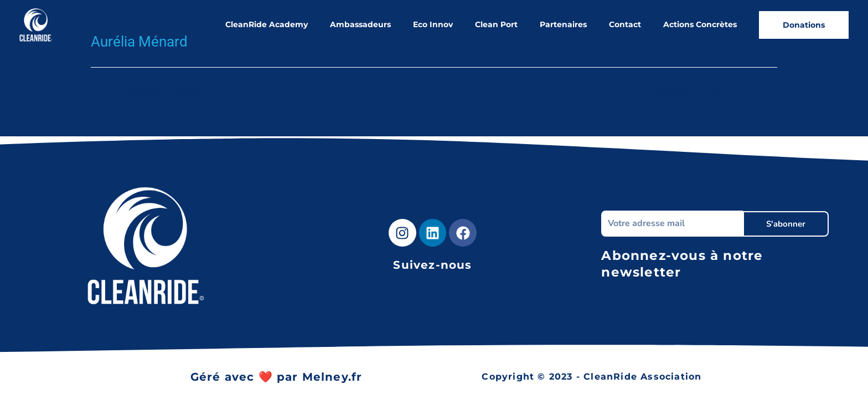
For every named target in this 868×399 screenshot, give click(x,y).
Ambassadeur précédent (155, 91)
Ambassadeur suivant (691, 91)
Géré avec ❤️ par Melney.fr (277, 377)
